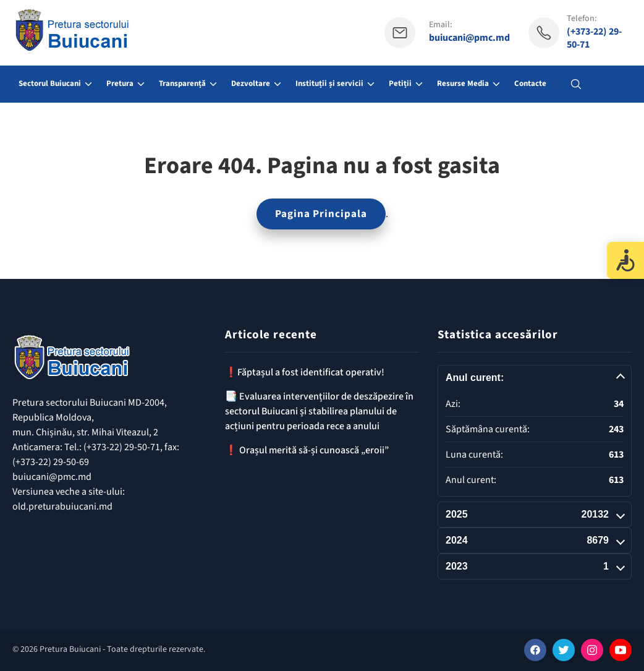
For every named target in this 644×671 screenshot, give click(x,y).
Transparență (182, 83)
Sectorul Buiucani (50, 83)
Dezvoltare (251, 83)
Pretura (120, 83)
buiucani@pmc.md (469, 38)
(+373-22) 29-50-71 (594, 38)
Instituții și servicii (329, 83)
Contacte (530, 83)
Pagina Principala (321, 214)
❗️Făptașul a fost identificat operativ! (305, 372)
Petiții (400, 83)
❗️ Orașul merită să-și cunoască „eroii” (307, 450)
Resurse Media (463, 83)
